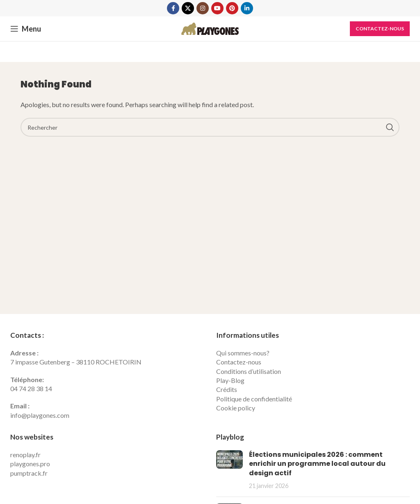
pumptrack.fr (29, 473)
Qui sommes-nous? (243, 353)
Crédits (227, 389)
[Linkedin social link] (247, 8)
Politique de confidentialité (254, 399)
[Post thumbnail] (229, 470)
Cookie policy (236, 408)
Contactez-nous (380, 29)
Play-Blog (230, 380)
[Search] (210, 127)
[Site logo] (210, 28)
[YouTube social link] (217, 8)
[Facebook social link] (173, 8)
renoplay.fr (25, 455)
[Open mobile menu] (26, 29)
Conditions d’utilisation (249, 371)
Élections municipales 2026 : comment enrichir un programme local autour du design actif (317, 464)
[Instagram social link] (203, 8)
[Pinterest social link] (232, 8)
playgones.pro (30, 464)
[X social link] (188, 8)
